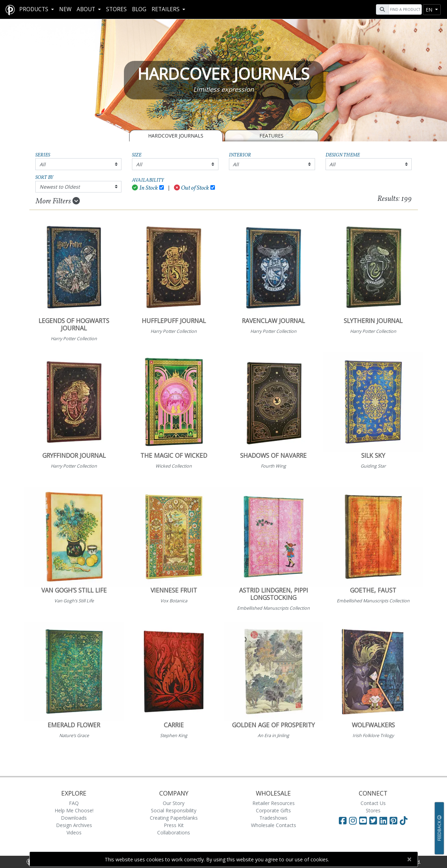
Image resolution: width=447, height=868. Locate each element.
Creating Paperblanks (174, 818)
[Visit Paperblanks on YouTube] (364, 820)
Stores (116, 9)
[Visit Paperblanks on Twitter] (374, 820)
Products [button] (34, 9)
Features (271, 136)
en (430, 10)
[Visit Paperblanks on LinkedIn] (385, 820)
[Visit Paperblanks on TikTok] (404, 820)
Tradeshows (273, 818)
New (65, 9)
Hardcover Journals (176, 136)
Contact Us (373, 803)
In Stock (145, 188)
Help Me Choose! (74, 810)
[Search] (404, 9)
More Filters (58, 201)
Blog (139, 9)
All (43, 164)
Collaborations (174, 832)
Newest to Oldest (60, 187)
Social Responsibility (174, 810)
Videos (74, 832)
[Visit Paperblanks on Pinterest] (395, 820)
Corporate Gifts (273, 810)
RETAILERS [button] (166, 9)
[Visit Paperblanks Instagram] (353, 820)
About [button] (87, 9)
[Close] (409, 859)
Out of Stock (192, 188)
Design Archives (74, 825)
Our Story (174, 803)
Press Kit (174, 825)
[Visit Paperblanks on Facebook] (343, 820)
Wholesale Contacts (274, 825)
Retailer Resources (274, 803)
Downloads (74, 818)
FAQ (74, 803)
